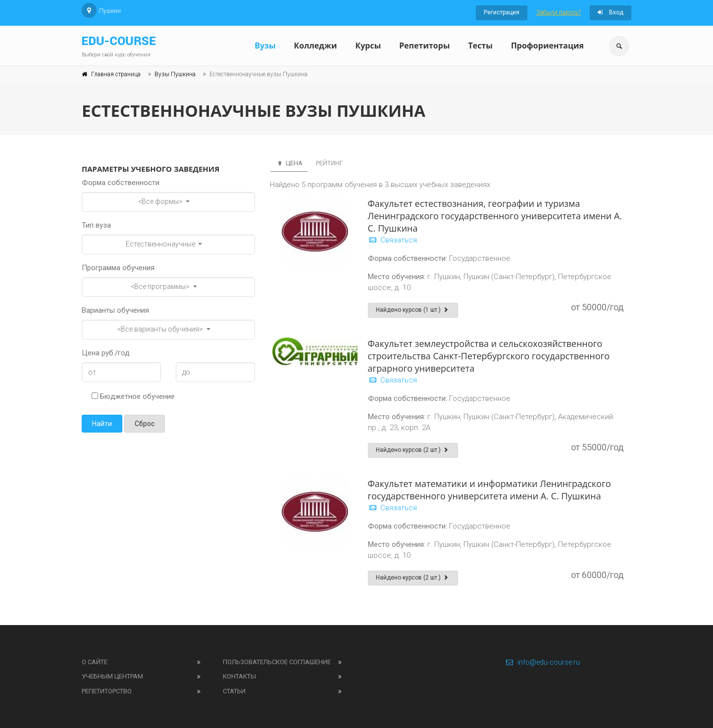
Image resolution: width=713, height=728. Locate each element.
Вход (611, 12)
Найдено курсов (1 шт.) (413, 310)
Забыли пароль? (559, 12)
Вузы (265, 46)
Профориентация (547, 46)
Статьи (234, 691)
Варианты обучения (115, 310)
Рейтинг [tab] (330, 163)
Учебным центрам (112, 676)
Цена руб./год (106, 353)
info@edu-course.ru (542, 662)
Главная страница (116, 74)
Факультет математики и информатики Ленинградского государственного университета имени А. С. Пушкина (489, 490)
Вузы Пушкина (175, 74)
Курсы (368, 46)
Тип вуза (96, 225)
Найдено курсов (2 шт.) (413, 450)
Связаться (392, 240)
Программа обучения (118, 268)
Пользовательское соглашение (277, 662)
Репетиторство (107, 691)
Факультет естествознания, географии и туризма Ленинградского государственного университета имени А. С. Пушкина (495, 216)
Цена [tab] (289, 163)
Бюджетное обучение (133, 396)
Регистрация (502, 12)
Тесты (480, 46)
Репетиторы (424, 46)
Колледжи (316, 46)
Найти (102, 424)
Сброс (145, 424)
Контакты (239, 676)
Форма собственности (121, 183)
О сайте (95, 662)
